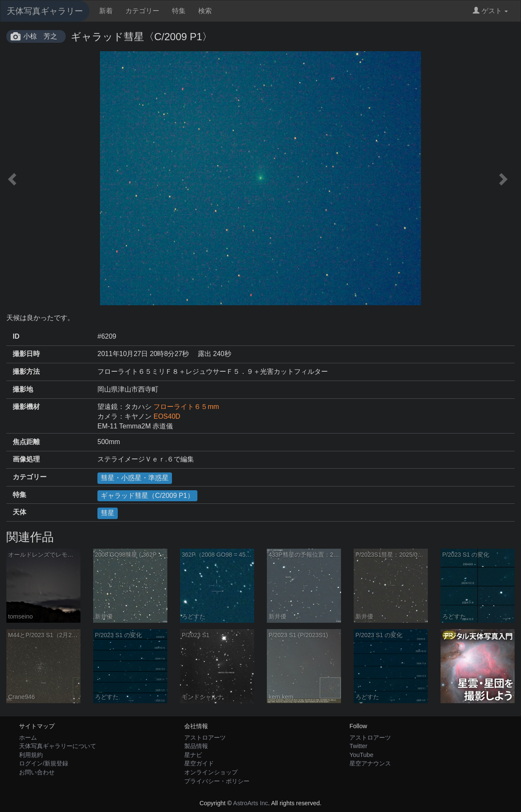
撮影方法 (26, 371)
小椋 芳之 (40, 36)
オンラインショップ (211, 772)
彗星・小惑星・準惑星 (135, 478)
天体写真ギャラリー (45, 11)
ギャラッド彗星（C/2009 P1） (147, 496)
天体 (19, 512)
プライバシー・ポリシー (217, 781)
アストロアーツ (205, 737)
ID (16, 336)
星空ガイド (199, 763)
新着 (106, 11)
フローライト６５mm (186, 407)
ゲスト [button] (490, 11)
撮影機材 (26, 407)
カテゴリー (142, 11)
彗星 (108, 513)
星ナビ (193, 755)
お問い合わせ (37, 772)
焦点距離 (26, 442)
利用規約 (31, 755)
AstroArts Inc (250, 803)
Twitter (358, 746)
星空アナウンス (370, 763)
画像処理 (26, 459)
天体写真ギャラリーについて (58, 746)
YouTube (362, 755)
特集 (179, 11)
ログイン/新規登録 (44, 763)
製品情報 (196, 746)
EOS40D (167, 416)
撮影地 (23, 389)
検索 (205, 11)
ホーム (28, 737)
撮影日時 (26, 354)
